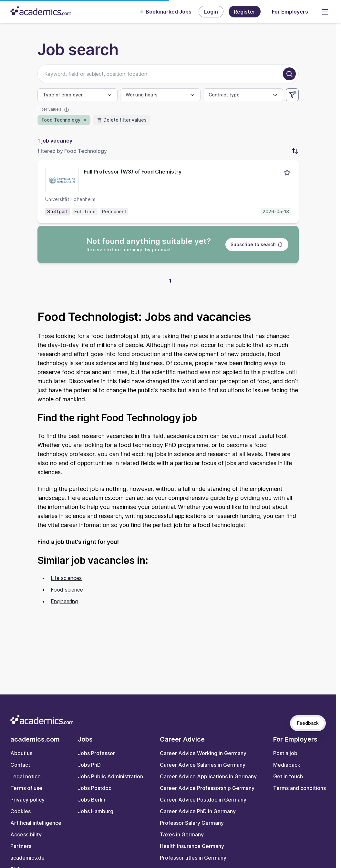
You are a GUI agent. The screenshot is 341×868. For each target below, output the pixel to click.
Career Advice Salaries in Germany (203, 765)
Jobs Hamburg (96, 811)
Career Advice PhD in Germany (198, 811)
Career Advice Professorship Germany (207, 788)
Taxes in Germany (182, 834)
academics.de (27, 858)
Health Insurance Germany (192, 846)
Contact (20, 765)
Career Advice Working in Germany (203, 753)
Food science (67, 590)
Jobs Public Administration (110, 776)
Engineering (64, 601)
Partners (21, 846)
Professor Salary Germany (192, 823)
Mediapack (287, 765)
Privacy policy (27, 800)
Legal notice (26, 776)
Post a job (285, 753)
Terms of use (26, 788)
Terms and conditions (300, 788)
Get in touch (288, 776)
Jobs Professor (96, 753)
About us (21, 753)
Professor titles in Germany (193, 858)
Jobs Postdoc (95, 788)
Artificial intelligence (36, 823)
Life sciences (66, 578)
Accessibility (26, 834)
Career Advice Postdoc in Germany (203, 800)
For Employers (290, 12)
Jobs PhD (89, 765)
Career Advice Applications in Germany (208, 776)
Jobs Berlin (92, 800)
